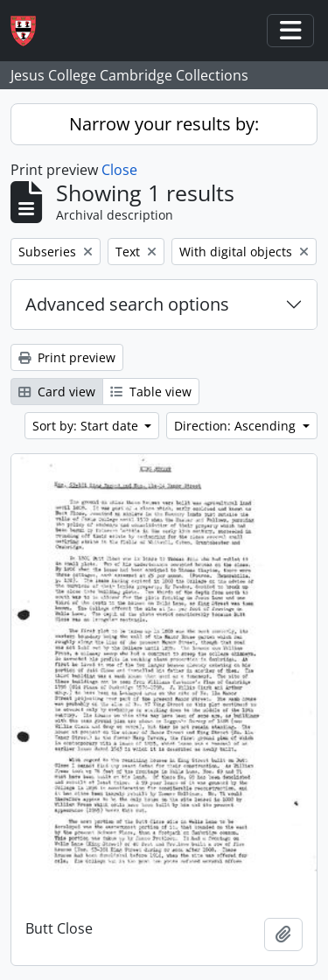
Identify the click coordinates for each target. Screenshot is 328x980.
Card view (57, 392)
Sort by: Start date (87, 426)
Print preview (67, 357)
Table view (151, 392)
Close (119, 170)
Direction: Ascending (237, 426)
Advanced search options (127, 304)
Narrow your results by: (164, 124)
